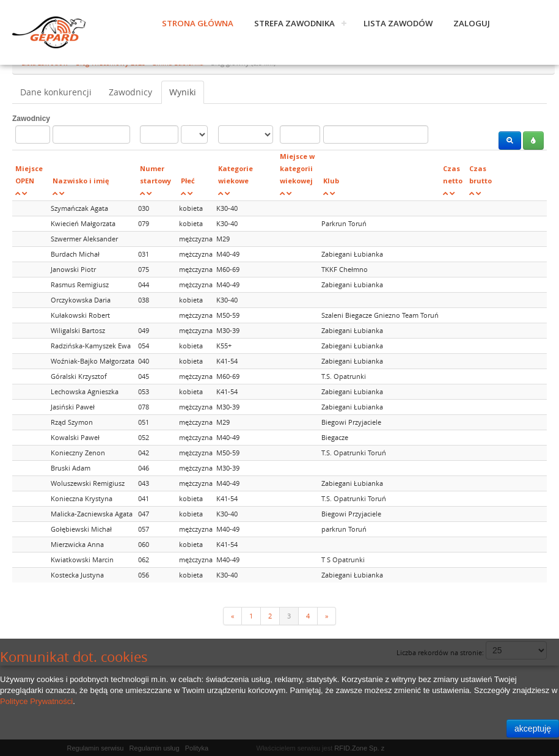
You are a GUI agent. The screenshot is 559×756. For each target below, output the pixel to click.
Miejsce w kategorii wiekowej (297, 168)
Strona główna (198, 23)
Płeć (188, 181)
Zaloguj (472, 23)
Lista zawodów (398, 23)
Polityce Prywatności (36, 701)
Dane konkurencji (56, 92)
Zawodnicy (130, 92)
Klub (331, 181)
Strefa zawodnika (294, 23)
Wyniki (183, 92)
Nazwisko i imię (81, 181)
